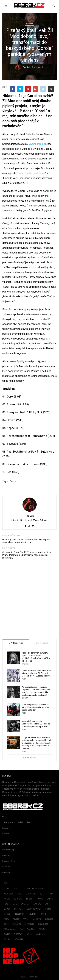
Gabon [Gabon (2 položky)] (50, 899)
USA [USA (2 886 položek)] (21, 929)
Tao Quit (26, 67)
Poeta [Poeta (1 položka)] (6, 919)
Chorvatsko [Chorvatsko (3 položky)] (31, 894)
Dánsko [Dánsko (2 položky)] (7, 899)
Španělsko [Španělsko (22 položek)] (40, 934)
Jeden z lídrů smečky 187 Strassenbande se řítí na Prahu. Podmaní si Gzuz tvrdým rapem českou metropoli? (27, 555)
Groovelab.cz (8, 872)
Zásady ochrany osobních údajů (16, 822)
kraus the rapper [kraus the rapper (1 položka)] (34, 909)
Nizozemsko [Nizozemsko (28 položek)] (19, 914)
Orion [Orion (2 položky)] (43, 914)
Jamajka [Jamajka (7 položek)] (25, 904)
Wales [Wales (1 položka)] (42, 929)
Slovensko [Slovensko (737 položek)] (29, 924)
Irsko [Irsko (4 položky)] (6, 904)
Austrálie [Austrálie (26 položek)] (18, 889)
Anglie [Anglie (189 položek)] (7, 889)
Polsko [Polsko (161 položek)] (16, 919)
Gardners (6, 855)
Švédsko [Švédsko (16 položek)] (7, 939)
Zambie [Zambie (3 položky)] (7, 934)
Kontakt (6, 834)
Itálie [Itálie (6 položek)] (14, 904)
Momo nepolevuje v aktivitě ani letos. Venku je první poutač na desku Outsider (36, 707)
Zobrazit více (30, 758)
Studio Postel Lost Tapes (31, 173)
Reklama (6, 828)
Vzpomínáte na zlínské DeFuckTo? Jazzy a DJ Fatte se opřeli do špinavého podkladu (36, 724)
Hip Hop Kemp (8, 850)
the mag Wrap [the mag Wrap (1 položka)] (10, 929)
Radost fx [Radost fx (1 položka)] (37, 919)
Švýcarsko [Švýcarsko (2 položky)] (19, 939)
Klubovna (6, 867)
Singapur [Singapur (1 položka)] (17, 924)
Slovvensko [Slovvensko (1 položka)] (43, 924)
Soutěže (25, 664)
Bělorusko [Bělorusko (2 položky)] (8, 894)
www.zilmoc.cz (38, 144)
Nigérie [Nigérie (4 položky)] (7, 914)
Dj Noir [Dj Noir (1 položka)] (50, 894)
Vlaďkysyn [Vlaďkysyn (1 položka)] (31, 929)
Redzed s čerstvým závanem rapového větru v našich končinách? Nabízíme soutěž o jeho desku (36, 657)
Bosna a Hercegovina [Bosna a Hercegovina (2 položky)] (35, 889)
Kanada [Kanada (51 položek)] (7, 909)
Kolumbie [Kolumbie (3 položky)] (18, 909)
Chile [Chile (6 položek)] (19, 894)
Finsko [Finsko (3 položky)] (29, 899)
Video (24, 679)
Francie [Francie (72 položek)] (39, 899)
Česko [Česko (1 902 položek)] (29, 934)
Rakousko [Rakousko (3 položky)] (49, 919)
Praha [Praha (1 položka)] (26, 919)
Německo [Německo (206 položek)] (33, 914)
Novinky (30, 24)
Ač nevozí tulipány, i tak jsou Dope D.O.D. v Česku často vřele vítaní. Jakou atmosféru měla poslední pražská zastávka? (36, 691)
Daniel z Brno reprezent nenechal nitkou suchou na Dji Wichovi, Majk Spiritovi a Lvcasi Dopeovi (37, 673)
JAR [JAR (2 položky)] (47, 904)
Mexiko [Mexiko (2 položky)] (48, 909)
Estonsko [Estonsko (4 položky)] (18, 899)
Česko (13, 482)
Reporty (25, 698)
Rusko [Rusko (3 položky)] (6, 924)
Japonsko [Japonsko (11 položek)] (37, 904)
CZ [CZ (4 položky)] (41, 894)
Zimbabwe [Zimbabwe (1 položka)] (18, 934)
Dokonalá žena (9, 861)
